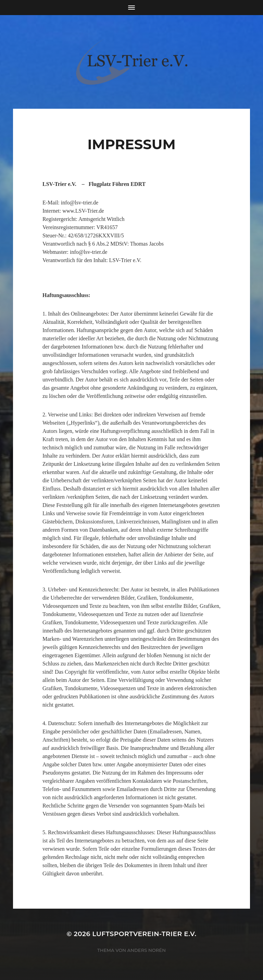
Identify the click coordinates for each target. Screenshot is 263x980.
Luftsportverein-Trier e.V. (144, 934)
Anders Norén (147, 950)
